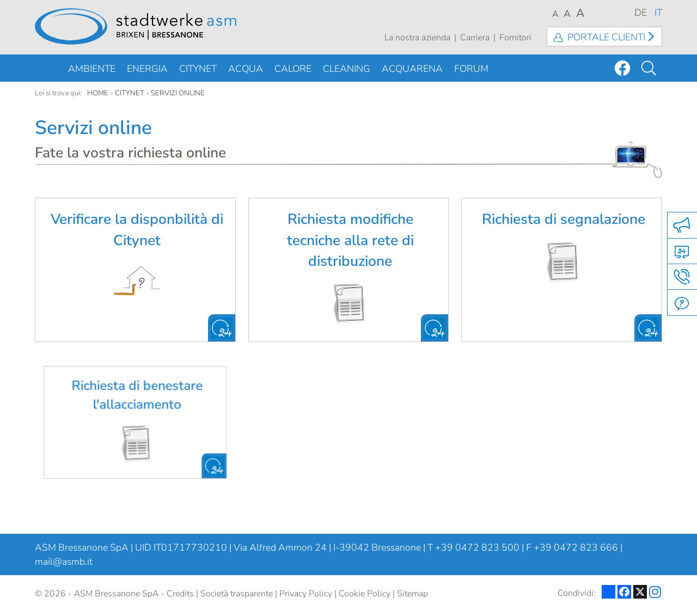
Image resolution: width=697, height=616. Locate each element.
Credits (180, 594)
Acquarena (412, 69)
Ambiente (92, 69)
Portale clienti (606, 37)
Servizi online (178, 93)
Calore (293, 69)
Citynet (198, 69)
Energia (147, 69)
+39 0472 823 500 (477, 547)
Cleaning (347, 69)
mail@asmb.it (64, 562)
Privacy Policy (306, 594)
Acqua (246, 69)
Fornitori (515, 38)
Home (98, 93)
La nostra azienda (417, 38)
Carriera (475, 38)
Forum (471, 69)
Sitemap (412, 594)
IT (658, 13)
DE (641, 13)
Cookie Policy (365, 594)
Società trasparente (237, 594)
